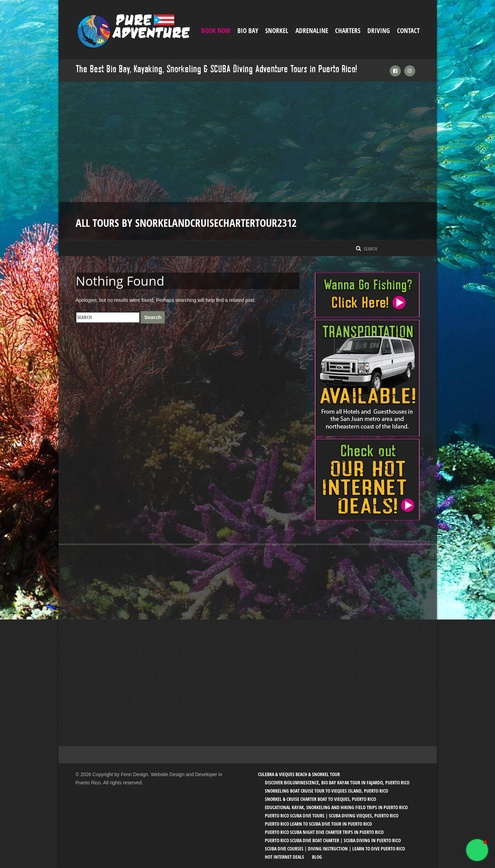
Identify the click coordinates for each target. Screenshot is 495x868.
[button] (477, 850)
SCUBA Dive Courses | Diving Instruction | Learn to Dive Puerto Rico (335, 849)
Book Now (216, 31)
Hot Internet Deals (284, 857)
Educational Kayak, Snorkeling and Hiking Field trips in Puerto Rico (336, 807)
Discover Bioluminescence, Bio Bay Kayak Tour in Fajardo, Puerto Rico (337, 782)
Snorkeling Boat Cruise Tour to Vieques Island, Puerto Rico (326, 791)
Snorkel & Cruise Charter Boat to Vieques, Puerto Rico (320, 799)
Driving (379, 31)
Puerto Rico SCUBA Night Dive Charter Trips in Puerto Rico (324, 832)
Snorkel (277, 31)
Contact (408, 31)
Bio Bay (248, 31)
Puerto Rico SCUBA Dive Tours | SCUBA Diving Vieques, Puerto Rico (332, 816)
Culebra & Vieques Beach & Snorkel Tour (299, 774)
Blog (317, 857)
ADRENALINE (312, 31)
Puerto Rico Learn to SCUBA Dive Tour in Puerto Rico (318, 824)
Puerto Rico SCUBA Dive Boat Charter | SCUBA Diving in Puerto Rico (333, 840)
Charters (348, 31)
